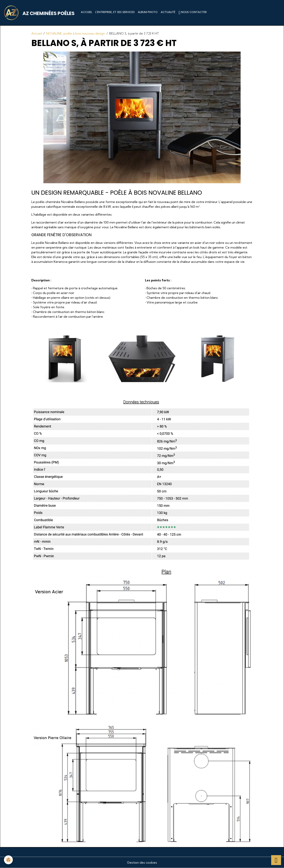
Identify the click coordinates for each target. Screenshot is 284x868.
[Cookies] (8, 860)
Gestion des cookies (142, 862)
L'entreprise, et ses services (115, 12)
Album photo (148, 12)
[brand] (40, 13)
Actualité (168, 12)
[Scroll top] (276, 860)
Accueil (86, 12)
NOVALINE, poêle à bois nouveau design (76, 33)
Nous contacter (193, 13)
